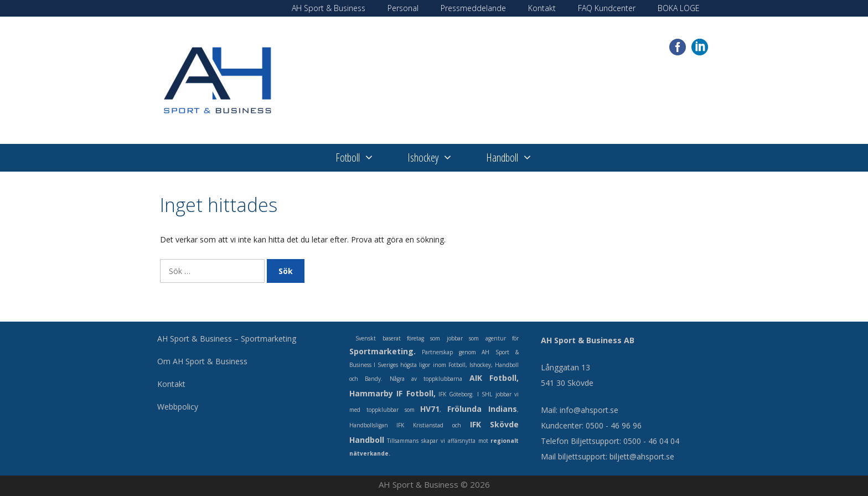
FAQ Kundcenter (607, 8)
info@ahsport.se (589, 410)
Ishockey (438, 158)
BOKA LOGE (679, 8)
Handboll (518, 158)
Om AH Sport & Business (202, 361)
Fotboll (363, 158)
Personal (403, 8)
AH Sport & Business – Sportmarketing (227, 339)
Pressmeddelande (473, 8)
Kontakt (542, 8)
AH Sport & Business (329, 8)
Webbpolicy (178, 407)
